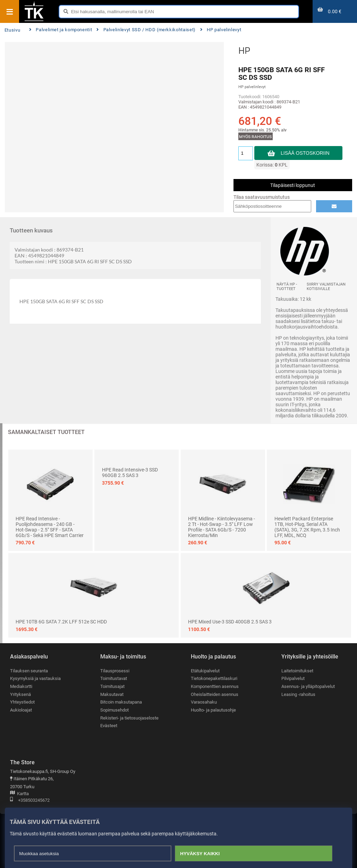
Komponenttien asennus (215, 686)
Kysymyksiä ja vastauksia (35, 678)
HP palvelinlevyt (221, 30)
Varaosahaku (204, 702)
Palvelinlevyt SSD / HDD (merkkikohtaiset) (146, 30)
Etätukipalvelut (205, 671)
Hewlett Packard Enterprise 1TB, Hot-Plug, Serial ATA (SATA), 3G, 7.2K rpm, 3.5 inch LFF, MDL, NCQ (307, 527)
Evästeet (109, 726)
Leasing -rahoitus (298, 694)
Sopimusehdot (114, 710)
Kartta (19, 794)
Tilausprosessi (115, 671)
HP (244, 50)
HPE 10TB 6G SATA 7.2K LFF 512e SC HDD (61, 622)
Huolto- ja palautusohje (213, 710)
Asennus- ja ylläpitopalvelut (308, 686)
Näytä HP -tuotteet (287, 287)
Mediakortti (21, 686)
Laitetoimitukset (297, 671)
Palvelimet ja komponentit (61, 30)
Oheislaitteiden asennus (215, 694)
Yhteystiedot (22, 702)
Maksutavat (112, 694)
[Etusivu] (34, 20)
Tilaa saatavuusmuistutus (262, 197)
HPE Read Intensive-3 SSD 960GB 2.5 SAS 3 (130, 473)
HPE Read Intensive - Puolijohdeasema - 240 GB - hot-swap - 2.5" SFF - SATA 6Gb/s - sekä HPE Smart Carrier (50, 527)
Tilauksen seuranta (29, 671)
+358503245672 (30, 801)
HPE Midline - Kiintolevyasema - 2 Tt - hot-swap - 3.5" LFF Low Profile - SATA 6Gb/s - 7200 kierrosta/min (222, 527)
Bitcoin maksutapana (121, 702)
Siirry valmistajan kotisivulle (326, 287)
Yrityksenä (20, 694)
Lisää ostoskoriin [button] (305, 153)
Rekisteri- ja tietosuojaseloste (129, 718)
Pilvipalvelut (293, 678)
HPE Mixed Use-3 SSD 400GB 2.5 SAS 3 (230, 622)
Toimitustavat (114, 678)
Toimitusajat (112, 686)
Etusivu (12, 30)
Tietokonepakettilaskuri (214, 678)
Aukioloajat (21, 710)
